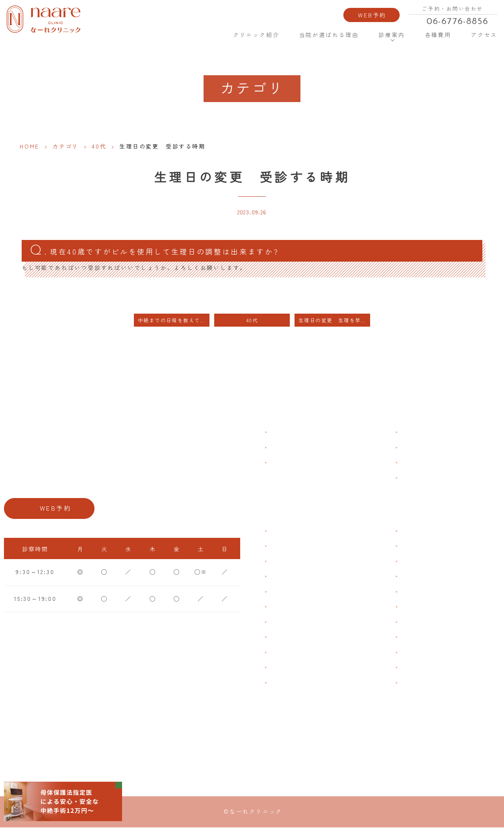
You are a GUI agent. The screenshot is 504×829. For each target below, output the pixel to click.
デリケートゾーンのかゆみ (311, 623)
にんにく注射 (422, 668)
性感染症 (284, 668)
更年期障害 (287, 638)
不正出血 (284, 532)
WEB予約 (372, 14)
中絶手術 (415, 638)
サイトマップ (422, 478)
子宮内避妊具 (422, 623)
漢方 (408, 547)
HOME (208, 33)
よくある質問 (422, 433)
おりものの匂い (294, 608)
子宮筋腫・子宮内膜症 (304, 562)
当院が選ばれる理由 (329, 33)
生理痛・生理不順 (297, 547)
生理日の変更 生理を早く (333, 321)
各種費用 (437, 33)
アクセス (483, 33)
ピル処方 (415, 593)
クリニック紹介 (256, 33)
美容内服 (415, 684)
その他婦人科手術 (428, 653)
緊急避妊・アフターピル (438, 608)
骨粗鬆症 (284, 653)
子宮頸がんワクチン (431, 562)
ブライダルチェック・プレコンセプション (330, 689)
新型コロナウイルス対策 (438, 463)
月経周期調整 (291, 577)
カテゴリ (66, 146)
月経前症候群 (291, 593)
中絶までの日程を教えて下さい (174, 321)
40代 (99, 146)
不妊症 (411, 532)
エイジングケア (425, 577)
